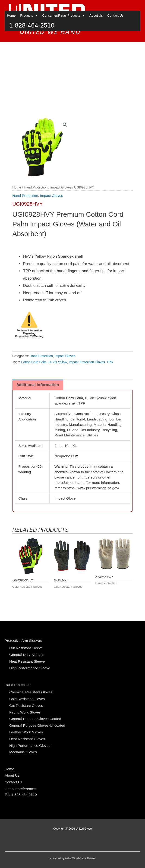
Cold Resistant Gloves (27, 699)
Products (29, 47)
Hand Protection (36, 187)
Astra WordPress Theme (80, 858)
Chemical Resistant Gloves (31, 692)
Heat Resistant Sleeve (27, 661)
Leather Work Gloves (26, 732)
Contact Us (115, 47)
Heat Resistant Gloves (27, 739)
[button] (65, 125)
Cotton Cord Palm (34, 362)
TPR (110, 362)
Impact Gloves (61, 187)
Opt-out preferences (21, 789)
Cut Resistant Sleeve (26, 648)
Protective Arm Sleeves (23, 641)
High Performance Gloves (30, 746)
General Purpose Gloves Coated (35, 719)
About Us (96, 47)
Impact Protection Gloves (87, 362)
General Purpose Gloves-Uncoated (37, 725)
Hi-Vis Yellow (58, 362)
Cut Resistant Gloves (26, 706)
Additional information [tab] (38, 385)
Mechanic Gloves (23, 752)
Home (11, 47)
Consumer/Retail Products (64, 47)
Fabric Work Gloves (25, 712)
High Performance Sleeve (30, 668)
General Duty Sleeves (27, 655)
